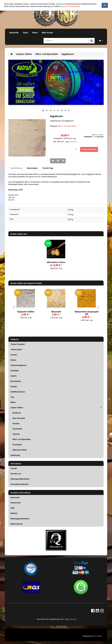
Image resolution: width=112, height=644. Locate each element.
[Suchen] (66, 41)
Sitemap (14, 513)
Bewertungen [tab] (32, 168)
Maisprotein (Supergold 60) (87, 313)
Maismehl (56, 312)
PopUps (14, 387)
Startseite (14, 33)
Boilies (57, 360)
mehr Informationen (71, 6)
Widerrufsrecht (17, 524)
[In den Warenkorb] (89, 149)
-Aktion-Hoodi (16, 350)
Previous (14, 307)
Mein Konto (47, 33)
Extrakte (16, 424)
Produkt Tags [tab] (48, 168)
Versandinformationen (20, 484)
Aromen (14, 355)
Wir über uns (16, 474)
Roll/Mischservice (18, 392)
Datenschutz (16, 503)
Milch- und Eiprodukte (67, 126)
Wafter (13, 402)
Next (98, 307)
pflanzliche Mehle (20, 450)
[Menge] (68, 149)
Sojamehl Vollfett (26, 312)
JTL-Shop (97, 636)
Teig (12, 397)
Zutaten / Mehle (57, 408)
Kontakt (14, 468)
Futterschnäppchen (18, 365)
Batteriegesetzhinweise (20, 519)
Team (26, 33)
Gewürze (16, 434)
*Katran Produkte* (18, 344)
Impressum (15, 497)
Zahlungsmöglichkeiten (20, 479)
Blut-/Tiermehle (19, 418)
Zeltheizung (15, 455)
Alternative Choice (56, 262)
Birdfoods (17, 413)
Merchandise (16, 381)
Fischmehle (17, 429)
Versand (73, 142)
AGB (12, 508)
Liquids (14, 376)
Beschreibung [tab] (16, 168)
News (35, 33)
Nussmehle (17, 445)
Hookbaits (15, 371)
